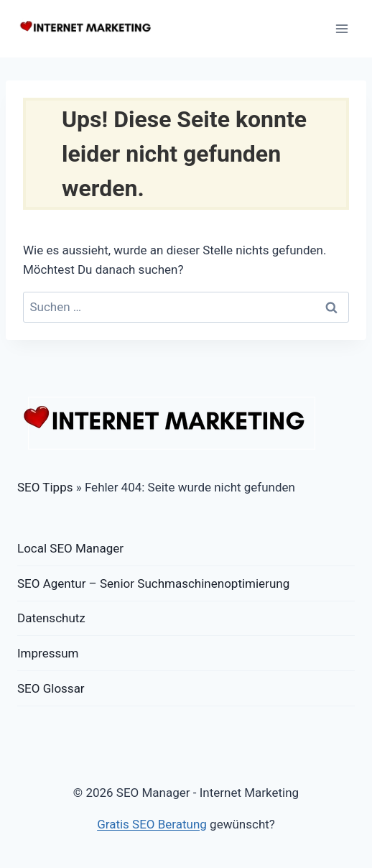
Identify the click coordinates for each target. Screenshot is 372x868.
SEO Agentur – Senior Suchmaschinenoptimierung (153, 583)
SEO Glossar (51, 688)
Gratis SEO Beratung (152, 824)
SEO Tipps (45, 487)
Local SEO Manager (70, 548)
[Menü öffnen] (341, 28)
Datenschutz (51, 618)
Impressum (48, 653)
